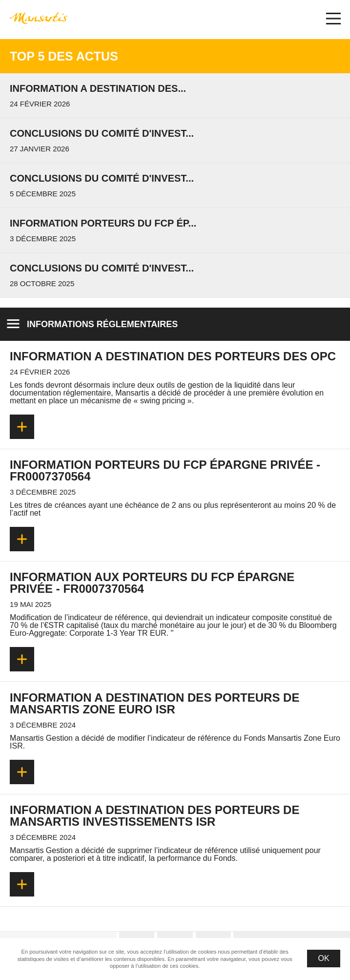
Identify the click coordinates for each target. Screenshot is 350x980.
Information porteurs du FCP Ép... (103, 223)
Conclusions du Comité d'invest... (102, 133)
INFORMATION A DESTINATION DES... (98, 88)
